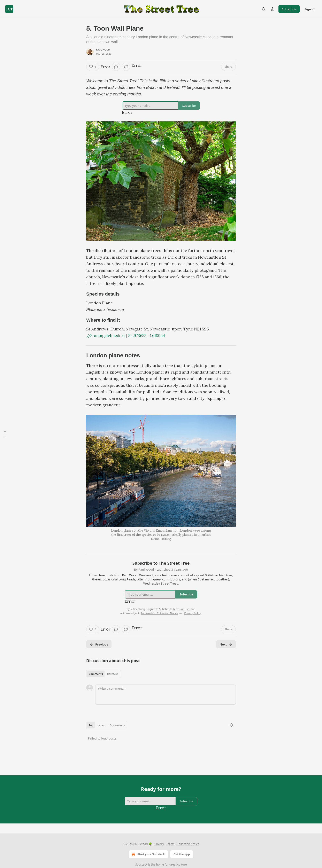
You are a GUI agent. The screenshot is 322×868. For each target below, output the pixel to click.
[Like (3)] (93, 67)
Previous (99, 644)
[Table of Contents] (5, 434)
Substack (141, 864)
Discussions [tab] (117, 725)
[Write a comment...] (166, 695)
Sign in (310, 9)
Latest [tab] (102, 725)
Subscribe (289, 9)
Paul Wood (103, 50)
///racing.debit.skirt (106, 335)
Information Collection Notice (160, 613)
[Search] (264, 9)
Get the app (182, 854)
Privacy (159, 844)
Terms (170, 844)
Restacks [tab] (113, 674)
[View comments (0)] (116, 67)
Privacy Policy (193, 613)
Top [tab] (91, 725)
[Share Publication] (273, 9)
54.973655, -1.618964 (147, 335)
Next (226, 644)
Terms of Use (181, 609)
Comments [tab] (96, 674)
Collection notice (188, 844)
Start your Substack (148, 854)
